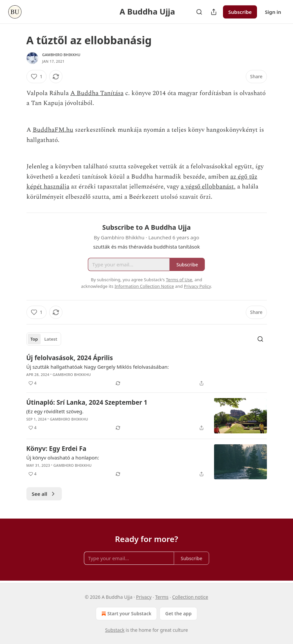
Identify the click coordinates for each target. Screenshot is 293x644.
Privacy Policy (198, 286)
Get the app (178, 613)
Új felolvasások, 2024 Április (70, 358)
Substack (115, 630)
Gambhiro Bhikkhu (61, 55)
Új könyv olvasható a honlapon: (63, 458)
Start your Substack (126, 614)
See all (44, 494)
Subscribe (240, 12)
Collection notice (190, 597)
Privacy (144, 597)
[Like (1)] (37, 77)
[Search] (199, 12)
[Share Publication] (214, 12)
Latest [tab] (51, 339)
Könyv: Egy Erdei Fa (56, 449)
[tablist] (44, 339)
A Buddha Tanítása (97, 93)
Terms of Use (179, 280)
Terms (162, 597)
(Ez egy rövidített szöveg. (55, 411)
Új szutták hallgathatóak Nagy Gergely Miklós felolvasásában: (98, 367)
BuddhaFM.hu (53, 130)
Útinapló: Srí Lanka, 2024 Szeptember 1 (87, 402)
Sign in (273, 12)
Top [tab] (34, 339)
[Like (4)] (33, 383)
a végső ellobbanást (207, 187)
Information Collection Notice (144, 286)
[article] (147, 370)
